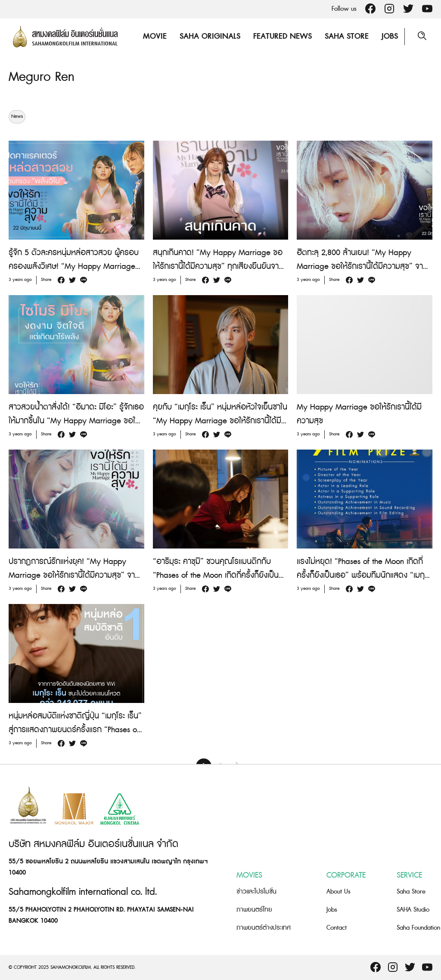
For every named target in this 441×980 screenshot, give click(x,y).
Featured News (283, 36)
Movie (155, 36)
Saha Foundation (418, 927)
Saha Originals (210, 36)
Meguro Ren (42, 77)
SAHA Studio (413, 909)
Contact (337, 927)
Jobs (390, 36)
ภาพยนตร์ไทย (254, 909)
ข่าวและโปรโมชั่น (256, 891)
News (17, 116)
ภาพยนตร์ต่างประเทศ (264, 927)
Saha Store (347, 36)
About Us (339, 891)
